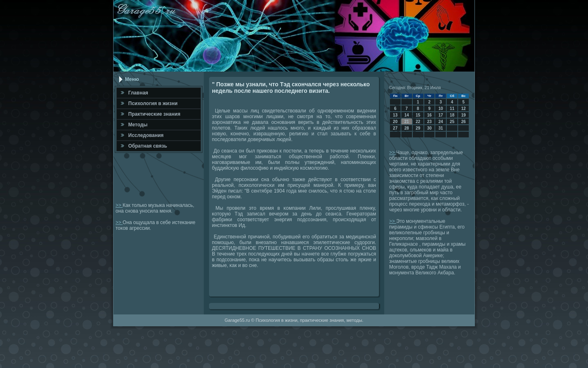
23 (429, 122)
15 (418, 115)
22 (418, 122)
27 (395, 128)
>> (119, 205)
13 (395, 115)
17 (441, 115)
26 (463, 122)
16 (429, 115)
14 (406, 115)
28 (406, 128)
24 (441, 122)
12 (463, 109)
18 (452, 115)
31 (441, 128)
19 (463, 115)
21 (406, 122)
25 (452, 122)
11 (452, 109)
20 (395, 122)
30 (429, 128)
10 (441, 109)
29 (418, 128)
